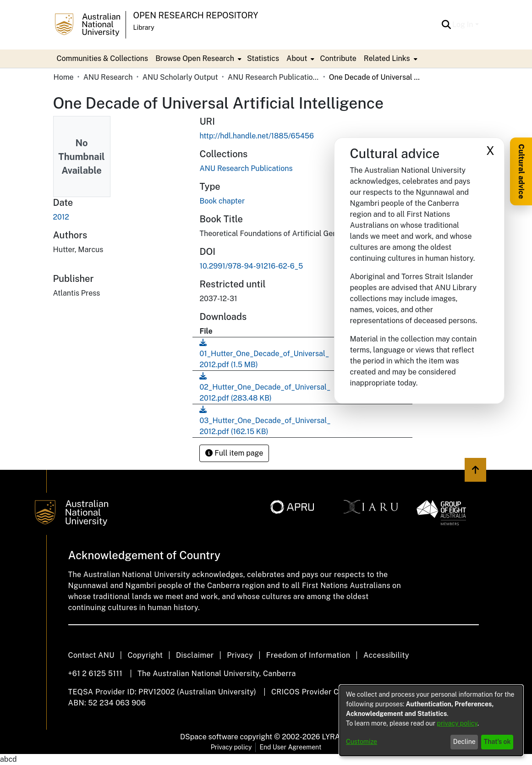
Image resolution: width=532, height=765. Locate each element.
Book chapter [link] (222, 201)
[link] (246, 168)
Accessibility (386, 655)
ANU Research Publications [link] (274, 77)
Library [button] (144, 28)
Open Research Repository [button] (196, 15)
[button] (446, 25)
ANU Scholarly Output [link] (180, 77)
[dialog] (431, 721)
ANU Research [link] (108, 77)
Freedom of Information (308, 655)
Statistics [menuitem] (263, 58)
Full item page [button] (234, 453)
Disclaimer (195, 655)
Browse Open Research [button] (195, 58)
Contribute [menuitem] (338, 58)
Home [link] (64, 77)
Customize (362, 742)
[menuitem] (197, 59)
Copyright (145, 655)
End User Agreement (290, 747)
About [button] (297, 58)
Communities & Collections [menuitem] (103, 58)
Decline (464, 742)
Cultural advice (521, 171)
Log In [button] (463, 25)
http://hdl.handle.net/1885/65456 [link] (256, 136)
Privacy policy (231, 747)
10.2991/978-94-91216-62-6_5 (251, 266)
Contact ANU (91, 655)
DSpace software (209, 737)
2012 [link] (61, 217)
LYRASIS (337, 737)
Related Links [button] (387, 58)
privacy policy (457, 723)
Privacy (240, 655)
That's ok (497, 742)
